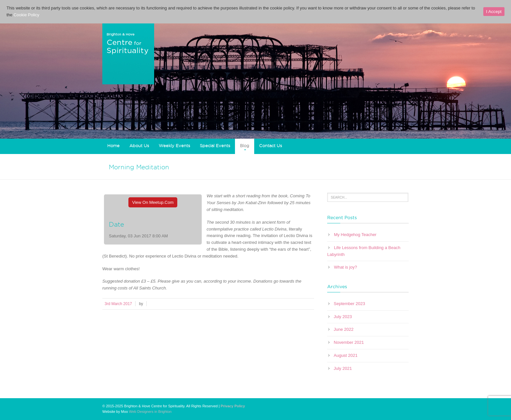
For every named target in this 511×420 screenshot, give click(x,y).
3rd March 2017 (118, 304)
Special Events (215, 146)
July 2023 (343, 317)
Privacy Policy (233, 406)
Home (113, 146)
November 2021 (349, 342)
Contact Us (270, 146)
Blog (245, 146)
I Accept (494, 12)
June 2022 (344, 329)
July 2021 (343, 368)
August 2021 (346, 355)
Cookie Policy (27, 15)
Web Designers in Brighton (150, 412)
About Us (139, 146)
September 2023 (349, 304)
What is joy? (346, 267)
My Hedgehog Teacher (355, 235)
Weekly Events (174, 146)
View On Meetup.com (153, 202)
